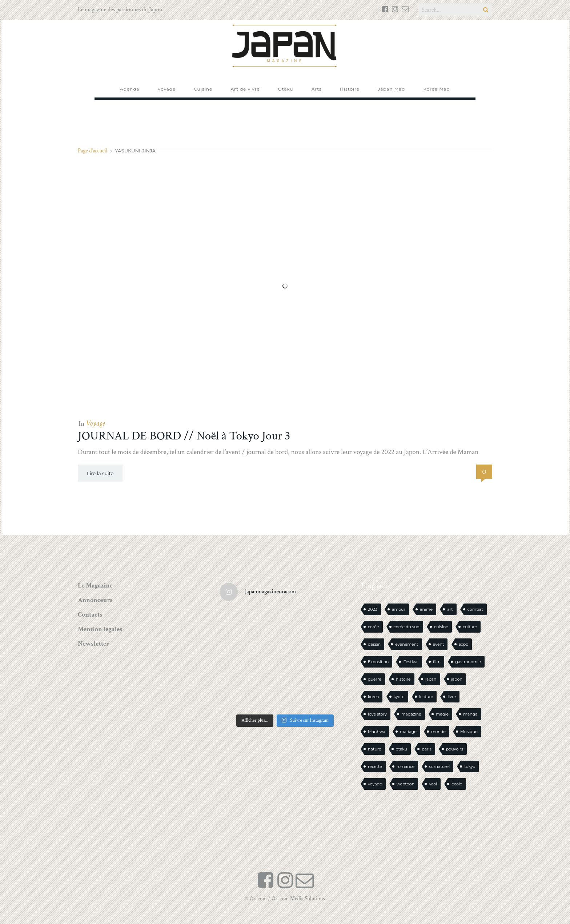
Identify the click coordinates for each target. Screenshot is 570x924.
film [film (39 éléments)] (437, 662)
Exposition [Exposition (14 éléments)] (378, 662)
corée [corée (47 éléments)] (374, 627)
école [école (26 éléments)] (457, 784)
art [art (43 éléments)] (450, 609)
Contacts (90, 615)
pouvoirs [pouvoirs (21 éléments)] (455, 749)
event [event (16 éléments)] (439, 644)
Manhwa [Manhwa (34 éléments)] (377, 732)
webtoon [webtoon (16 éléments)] (406, 784)
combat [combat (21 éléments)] (475, 609)
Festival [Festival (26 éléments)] (411, 662)
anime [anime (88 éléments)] (426, 609)
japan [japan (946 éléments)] (431, 679)
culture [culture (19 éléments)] (470, 627)
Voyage (95, 423)
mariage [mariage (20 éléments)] (408, 732)
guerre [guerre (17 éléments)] (375, 679)
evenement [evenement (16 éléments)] (407, 644)
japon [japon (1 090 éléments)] (457, 679)
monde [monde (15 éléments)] (438, 732)
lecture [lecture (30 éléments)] (426, 697)
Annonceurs (95, 600)
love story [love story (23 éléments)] (377, 714)
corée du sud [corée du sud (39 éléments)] (407, 627)
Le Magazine (95, 586)
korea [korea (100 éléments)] (373, 697)
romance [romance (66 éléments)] (406, 766)
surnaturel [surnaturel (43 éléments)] (439, 766)
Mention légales (100, 629)
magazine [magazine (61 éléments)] (411, 714)
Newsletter (94, 644)
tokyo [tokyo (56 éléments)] (470, 766)
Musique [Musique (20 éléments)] (469, 732)
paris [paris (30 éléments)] (427, 749)
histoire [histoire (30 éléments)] (403, 679)
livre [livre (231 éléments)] (452, 697)
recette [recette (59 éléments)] (375, 766)
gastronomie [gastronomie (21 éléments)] (468, 662)
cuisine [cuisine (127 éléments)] (441, 627)
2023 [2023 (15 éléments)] (373, 609)
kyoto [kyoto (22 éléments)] (399, 697)
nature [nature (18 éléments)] (375, 749)
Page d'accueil (93, 151)
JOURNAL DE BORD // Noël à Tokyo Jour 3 (184, 436)
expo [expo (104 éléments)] (464, 644)
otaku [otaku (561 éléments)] (402, 749)
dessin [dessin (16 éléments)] (374, 644)
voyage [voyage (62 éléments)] (375, 784)
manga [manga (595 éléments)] (470, 714)
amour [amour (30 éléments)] (399, 609)
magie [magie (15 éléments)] (442, 714)
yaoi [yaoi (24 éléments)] (433, 784)
